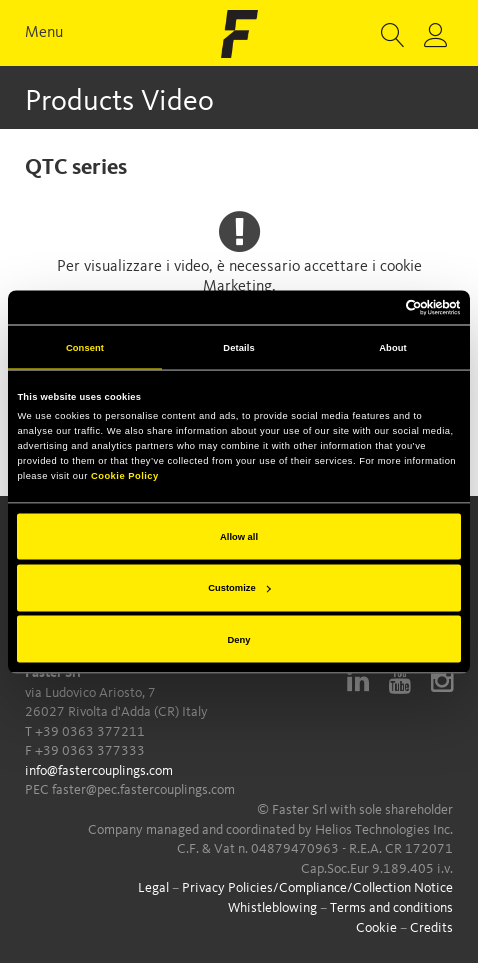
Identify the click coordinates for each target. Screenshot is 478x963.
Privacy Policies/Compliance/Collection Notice (317, 888)
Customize (239, 588)
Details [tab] (238, 347)
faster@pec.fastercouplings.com (143, 790)
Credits (431, 928)
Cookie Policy (125, 476)
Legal (153, 888)
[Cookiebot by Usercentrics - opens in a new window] (373, 307)
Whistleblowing (272, 908)
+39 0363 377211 (90, 732)
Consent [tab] (85, 347)
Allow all (239, 536)
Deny (239, 639)
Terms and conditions (391, 908)
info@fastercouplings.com (99, 771)
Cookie (376, 928)
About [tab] (393, 347)
